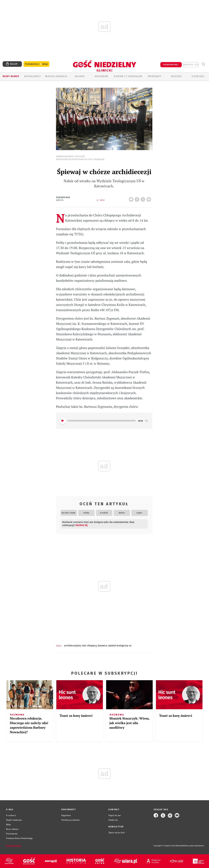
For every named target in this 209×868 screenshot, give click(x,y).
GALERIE (80, 76)
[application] (104, 421)
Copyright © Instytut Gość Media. (167, 846)
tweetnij (144, 198)
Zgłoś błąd (14, 846)
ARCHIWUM (101, 76)
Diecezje (176, 76)
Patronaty (155, 76)
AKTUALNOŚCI (32, 76)
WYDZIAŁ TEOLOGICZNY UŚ (120, 646)
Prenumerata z (36, 64)
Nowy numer (11, 76)
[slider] (102, 421)
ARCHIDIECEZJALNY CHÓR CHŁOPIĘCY (80, 646)
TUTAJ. (79, 234)
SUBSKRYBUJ (171, 65)
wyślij (149, 198)
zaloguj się (191, 65)
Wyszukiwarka (203, 64)
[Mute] (146, 421)
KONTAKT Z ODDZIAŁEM (128, 76)
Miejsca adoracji (56, 76)
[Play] (63, 421)
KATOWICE (102, 646)
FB (138, 198)
